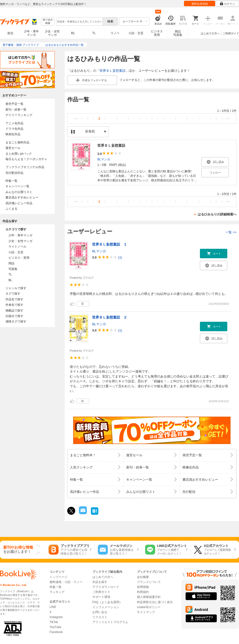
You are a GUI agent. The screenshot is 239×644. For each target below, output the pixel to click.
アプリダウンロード (106, 587)
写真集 (13, 269)
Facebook (56, 632)
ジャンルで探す (16, 288)
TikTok (54, 622)
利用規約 (143, 592)
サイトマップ (146, 612)
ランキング (57, 592)
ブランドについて (149, 582)
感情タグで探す (16, 322)
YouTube (55, 627)
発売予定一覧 (14, 104)
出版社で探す (14, 316)
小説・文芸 (136, 33)
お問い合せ (100, 612)
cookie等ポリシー (149, 607)
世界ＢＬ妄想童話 (113, 71)
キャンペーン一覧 (17, 186)
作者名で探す (14, 305)
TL (94, 33)
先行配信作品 (14, 173)
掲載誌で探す (14, 311)
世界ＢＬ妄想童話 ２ (110, 317)
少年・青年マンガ (31, 33)
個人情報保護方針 (149, 597)
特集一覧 (11, 181)
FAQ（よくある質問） (107, 602)
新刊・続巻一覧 (16, 110)
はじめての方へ (210, 33)
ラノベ (115, 33)
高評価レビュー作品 (19, 203)
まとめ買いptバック (19, 154)
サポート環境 (101, 597)
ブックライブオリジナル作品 (25, 167)
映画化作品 (13, 134)
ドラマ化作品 (14, 129)
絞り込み (48, 22)
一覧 (231, 232)
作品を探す (100, 582)
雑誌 (11, 263)
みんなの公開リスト (19, 192)
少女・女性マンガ (52, 33)
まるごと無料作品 (17, 142)
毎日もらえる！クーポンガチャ (26, 159)
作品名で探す (14, 299)
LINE (53, 607)
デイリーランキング (19, 115)
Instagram (56, 617)
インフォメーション (106, 607)
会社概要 (143, 577)
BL (73, 33)
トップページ (59, 577)
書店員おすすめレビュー (22, 197)
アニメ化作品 (14, 123)
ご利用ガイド (231, 33)
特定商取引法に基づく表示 (155, 602)
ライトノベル (17, 247)
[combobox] (79, 21)
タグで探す (13, 294)
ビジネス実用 (157, 33)
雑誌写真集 (178, 33)
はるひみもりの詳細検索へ (217, 214)
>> (228, 118)
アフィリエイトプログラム (110, 622)
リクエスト (100, 617)
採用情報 (143, 587)
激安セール (13, 148)
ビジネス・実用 (19, 258)
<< (76, 118)
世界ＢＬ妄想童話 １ (110, 244)
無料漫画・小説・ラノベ (66, 582)
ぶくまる (11, 209)
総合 (10, 33)
